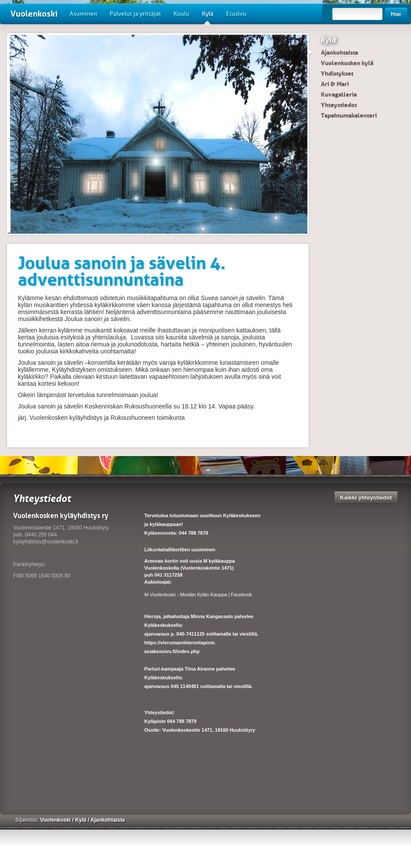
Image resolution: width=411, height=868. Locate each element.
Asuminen (83, 14)
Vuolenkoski (34, 14)
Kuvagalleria (339, 94)
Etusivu (236, 14)
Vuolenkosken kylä (347, 63)
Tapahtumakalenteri (349, 115)
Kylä (208, 17)
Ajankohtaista (340, 52)
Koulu (181, 14)
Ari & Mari (335, 84)
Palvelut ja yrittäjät (135, 14)
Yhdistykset (337, 73)
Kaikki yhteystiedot (366, 497)
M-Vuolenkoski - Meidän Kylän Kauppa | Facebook (198, 595)
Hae (396, 14)
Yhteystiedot (339, 105)
